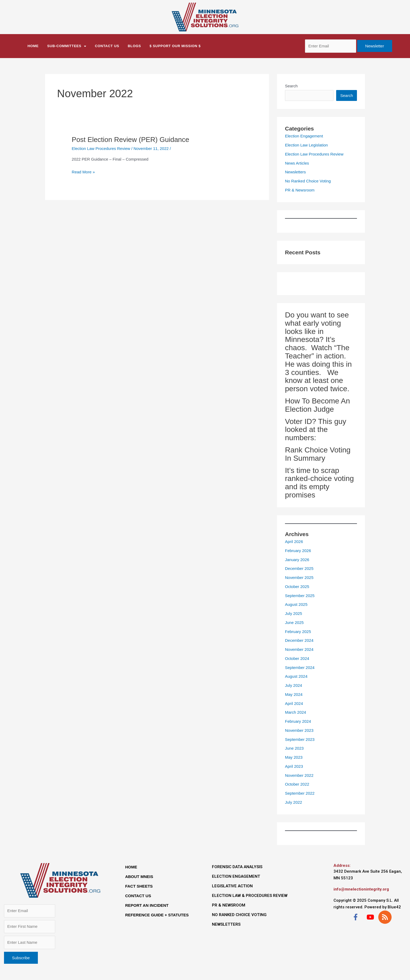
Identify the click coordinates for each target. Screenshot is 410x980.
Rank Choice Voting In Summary (318, 454)
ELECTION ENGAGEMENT (236, 876)
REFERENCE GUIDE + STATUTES (157, 915)
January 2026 (297, 560)
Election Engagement (304, 136)
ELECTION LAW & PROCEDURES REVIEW (250, 896)
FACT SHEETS (139, 886)
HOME (131, 867)
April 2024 (294, 703)
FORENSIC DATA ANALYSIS (237, 867)
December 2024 (299, 640)
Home (33, 46)
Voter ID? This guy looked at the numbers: (316, 430)
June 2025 (294, 622)
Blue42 (394, 907)
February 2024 (298, 721)
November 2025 (299, 577)
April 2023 (294, 766)
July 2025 (294, 613)
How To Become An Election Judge (317, 405)
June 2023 (294, 748)
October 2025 (297, 587)
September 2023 (300, 739)
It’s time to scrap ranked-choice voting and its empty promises (319, 483)
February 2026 (298, 551)
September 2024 (300, 667)
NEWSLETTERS (226, 924)
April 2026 (294, 542)
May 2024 (294, 694)
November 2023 (299, 730)
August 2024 (296, 676)
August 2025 (296, 604)
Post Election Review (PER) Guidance (130, 140)
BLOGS (134, 46)
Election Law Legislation (306, 145)
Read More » (83, 171)
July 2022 (294, 802)
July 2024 (294, 685)
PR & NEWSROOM (229, 905)
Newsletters (295, 172)
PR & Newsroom (300, 190)
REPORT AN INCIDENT (147, 905)
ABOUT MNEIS (139, 877)
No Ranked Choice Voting (308, 181)
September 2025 (300, 596)
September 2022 (300, 793)
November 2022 (299, 775)
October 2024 (297, 658)
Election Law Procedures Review (101, 148)
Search (291, 86)
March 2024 (296, 712)
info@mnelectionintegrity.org (361, 889)
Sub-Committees (67, 46)
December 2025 (299, 568)
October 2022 (297, 784)
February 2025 (298, 632)
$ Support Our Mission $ (175, 46)
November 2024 (299, 649)
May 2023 (294, 757)
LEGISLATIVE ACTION (232, 886)
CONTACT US (107, 46)
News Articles (297, 163)
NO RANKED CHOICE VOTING (239, 915)
